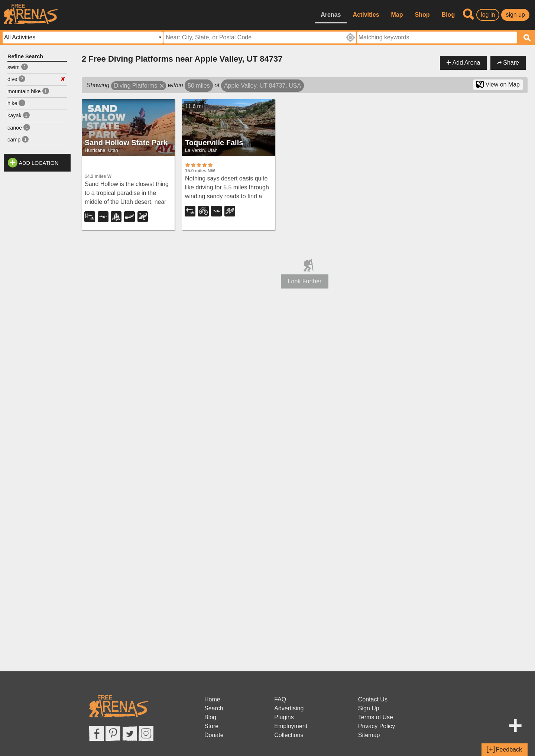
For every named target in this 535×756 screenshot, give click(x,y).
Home (212, 699)
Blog (448, 15)
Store (211, 726)
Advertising (289, 708)
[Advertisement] (37, 287)
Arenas (331, 15)
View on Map (498, 84)
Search (214, 708)
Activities (366, 15)
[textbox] (437, 38)
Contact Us (373, 699)
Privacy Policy (377, 726)
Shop (422, 15)
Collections (289, 735)
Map (397, 15)
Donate (214, 735)
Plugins (284, 717)
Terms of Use (376, 717)
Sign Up (369, 708)
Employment (291, 726)
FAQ (280, 699)
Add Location (39, 163)
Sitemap (369, 735)
